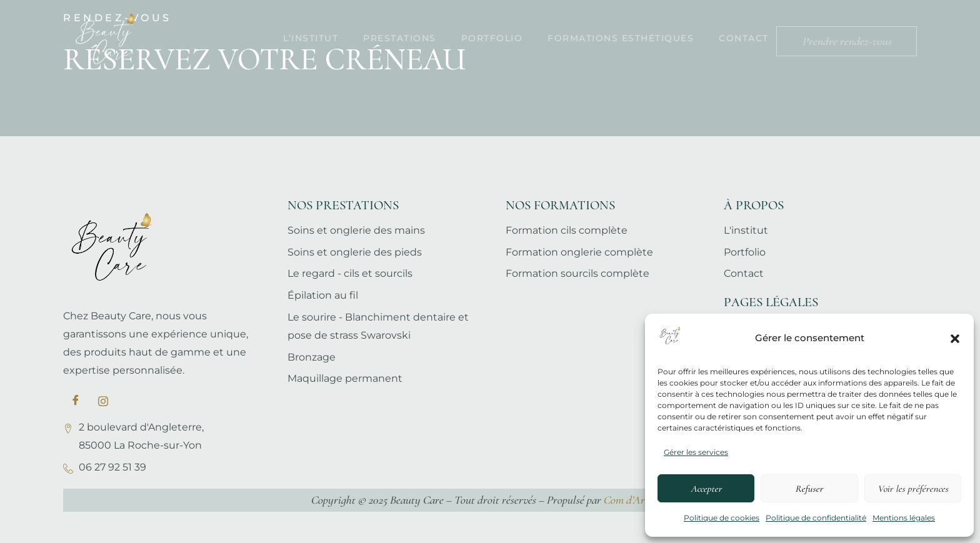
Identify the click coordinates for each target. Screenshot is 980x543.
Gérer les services (696, 452)
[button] (955, 339)
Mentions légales (904, 518)
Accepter (706, 489)
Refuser (809, 489)
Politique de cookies (722, 518)
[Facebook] (76, 401)
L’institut (311, 38)
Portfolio (492, 38)
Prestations (400, 38)
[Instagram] (103, 401)
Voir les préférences (913, 489)
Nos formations (560, 205)
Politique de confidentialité (816, 518)
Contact (744, 38)
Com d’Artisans (636, 500)
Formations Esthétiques (621, 38)
